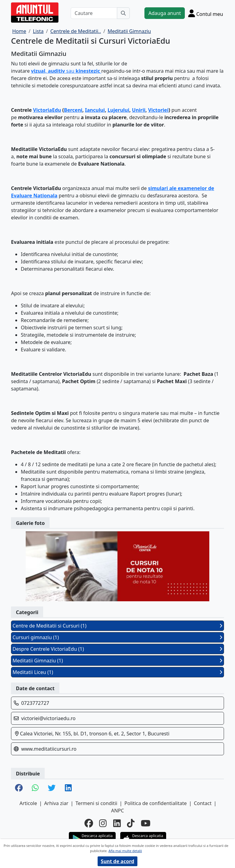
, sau (66, 71)
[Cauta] (123, 13)
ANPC (117, 811)
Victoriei (158, 110)
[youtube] (146, 823)
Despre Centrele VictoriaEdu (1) (117, 649)
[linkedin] (117, 823)
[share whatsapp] (35, 788)
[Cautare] (94, 13)
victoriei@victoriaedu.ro (48, 718)
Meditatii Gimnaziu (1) (117, 661)
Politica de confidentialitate (156, 803)
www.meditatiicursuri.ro (49, 749)
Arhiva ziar (56, 803)
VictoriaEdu (47, 110)
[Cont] (206, 13)
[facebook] (89, 823)
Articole (28, 803)
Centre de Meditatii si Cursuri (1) (117, 626)
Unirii (139, 110)
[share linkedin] (68, 788)
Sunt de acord (117, 861)
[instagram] (103, 823)
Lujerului (118, 110)
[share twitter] (52, 788)
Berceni (73, 110)
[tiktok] (131, 823)
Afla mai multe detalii (125, 851)
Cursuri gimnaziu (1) (117, 637)
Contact (203, 803)
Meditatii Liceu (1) (117, 672)
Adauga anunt (165, 13)
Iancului (95, 110)
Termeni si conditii (97, 803)
